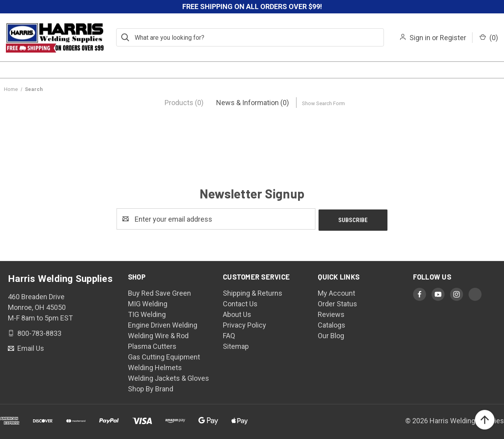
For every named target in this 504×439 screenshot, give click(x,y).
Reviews (331, 313)
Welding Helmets (155, 366)
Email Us (30, 347)
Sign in (420, 38)
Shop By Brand (151, 388)
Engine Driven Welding (163, 324)
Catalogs (332, 324)
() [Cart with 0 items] (489, 38)
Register (453, 38)
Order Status (337, 303)
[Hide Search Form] (323, 103)
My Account (336, 292)
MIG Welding (148, 303)
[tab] (184, 103)
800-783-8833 (39, 332)
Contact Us (240, 303)
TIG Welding (147, 313)
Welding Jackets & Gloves (169, 377)
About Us (237, 313)
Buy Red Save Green (159, 292)
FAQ (229, 334)
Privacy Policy (245, 324)
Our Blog (331, 334)
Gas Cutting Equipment (164, 356)
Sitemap (236, 345)
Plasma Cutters (152, 345)
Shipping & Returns (253, 292)
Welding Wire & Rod (158, 334)
